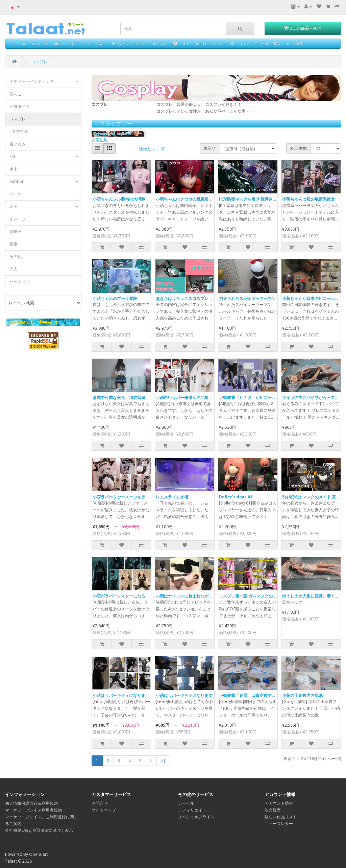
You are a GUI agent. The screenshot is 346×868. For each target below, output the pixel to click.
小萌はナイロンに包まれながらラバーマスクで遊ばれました (211, 596)
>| (163, 761)
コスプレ (141, 44)
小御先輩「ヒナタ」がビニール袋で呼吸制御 (259, 397)
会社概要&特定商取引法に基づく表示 (39, 830)
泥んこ (101, 44)
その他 (264, 44)
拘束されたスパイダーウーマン (247, 298)
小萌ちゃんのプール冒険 (115, 298)
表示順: (210, 148)
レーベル (19, 44)
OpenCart (39, 854)
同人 (277, 44)
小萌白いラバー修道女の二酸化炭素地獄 (192, 397)
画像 (14, 244)
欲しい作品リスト (281, 817)
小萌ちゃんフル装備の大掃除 (119, 199)
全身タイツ (120, 44)
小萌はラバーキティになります (184, 695)
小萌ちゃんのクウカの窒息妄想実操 (188, 199)
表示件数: (299, 148)
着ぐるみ (160, 44)
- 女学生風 (19, 131)
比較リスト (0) (152, 149)
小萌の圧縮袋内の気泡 (302, 695)
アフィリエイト (192, 810)
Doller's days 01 (236, 497)
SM (175, 44)
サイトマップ (104, 810)
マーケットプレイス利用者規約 (33, 810)
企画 (231, 44)
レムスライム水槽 (172, 497)
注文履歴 (273, 810)
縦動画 (16, 231)
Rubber (201, 44)
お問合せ (100, 803)
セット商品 (295, 44)
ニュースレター (279, 824)
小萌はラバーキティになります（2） (126, 695)
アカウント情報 (279, 803)
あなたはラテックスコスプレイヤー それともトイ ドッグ (207, 298)
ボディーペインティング (72, 44)
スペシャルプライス (196, 817)
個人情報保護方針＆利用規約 (31, 803)
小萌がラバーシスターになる (119, 596)
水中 (186, 44)
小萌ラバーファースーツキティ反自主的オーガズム (139, 497)
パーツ (217, 44)
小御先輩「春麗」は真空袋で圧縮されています (262, 695)
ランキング (40, 44)
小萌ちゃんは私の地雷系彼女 (308, 199)
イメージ (246, 44)
